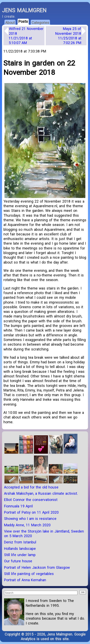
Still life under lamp (20, 555)
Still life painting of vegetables (29, 574)
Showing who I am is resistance (30, 519)
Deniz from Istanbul (20, 542)
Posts (23, 21)
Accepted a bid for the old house (31, 487)
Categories (40, 23)
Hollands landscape (20, 549)
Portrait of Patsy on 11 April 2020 (31, 512)
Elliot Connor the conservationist (31, 500)
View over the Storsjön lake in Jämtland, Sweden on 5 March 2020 (44, 534)
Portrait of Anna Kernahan (25, 580)
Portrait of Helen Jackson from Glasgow (37, 567)
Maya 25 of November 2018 (68, 36)
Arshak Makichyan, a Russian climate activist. (41, 493)
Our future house (18, 561)
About (10, 23)
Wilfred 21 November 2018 (26, 36)
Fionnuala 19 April (18, 506)
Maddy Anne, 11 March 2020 (27, 525)
